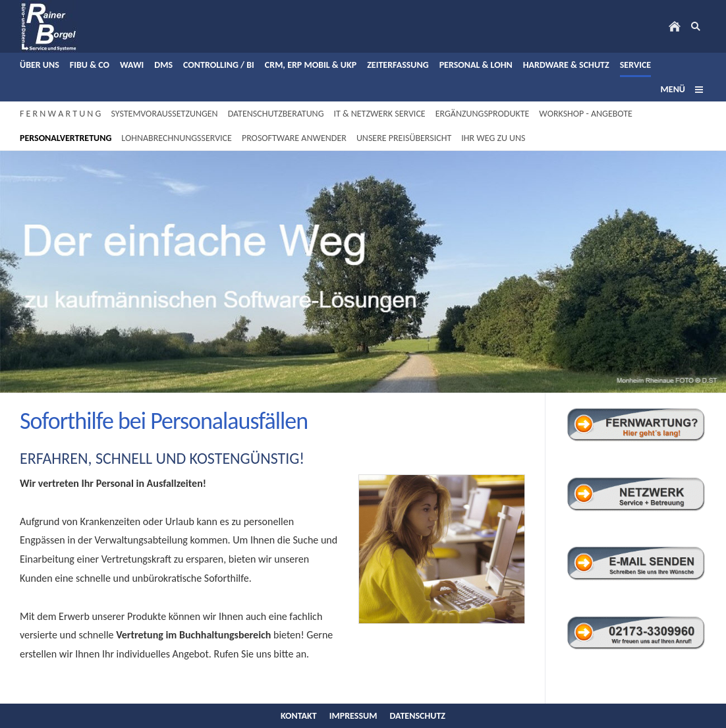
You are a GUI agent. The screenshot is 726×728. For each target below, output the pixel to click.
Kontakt (299, 716)
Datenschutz (418, 716)
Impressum (353, 716)
